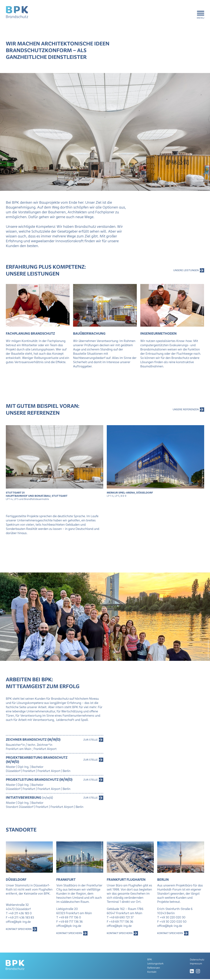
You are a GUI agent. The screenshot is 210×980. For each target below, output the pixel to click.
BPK (150, 961)
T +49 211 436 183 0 (19, 914)
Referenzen (154, 969)
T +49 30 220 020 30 (172, 918)
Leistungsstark (156, 965)
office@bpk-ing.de (19, 923)
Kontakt (152, 973)
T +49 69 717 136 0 (69, 918)
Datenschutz (197, 961)
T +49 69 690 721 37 (121, 918)
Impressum (196, 965)
